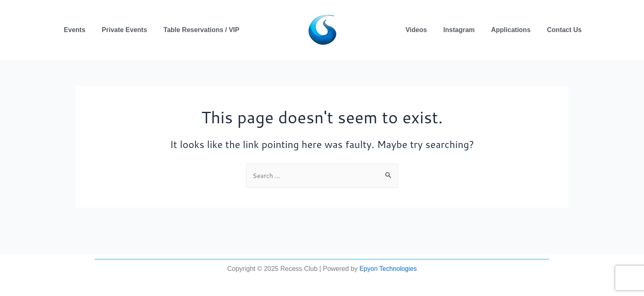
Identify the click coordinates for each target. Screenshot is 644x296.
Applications (511, 30)
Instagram (459, 30)
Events (74, 30)
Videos (416, 30)
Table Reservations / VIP (201, 30)
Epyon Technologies (388, 269)
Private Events (124, 30)
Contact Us (564, 30)
